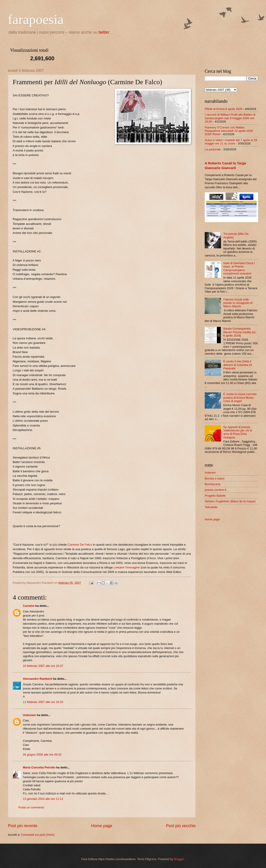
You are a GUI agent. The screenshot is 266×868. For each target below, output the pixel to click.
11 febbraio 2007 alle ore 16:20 (43, 702)
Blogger (179, 859)
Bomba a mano (215, 478)
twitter (104, 32)
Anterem (210, 473)
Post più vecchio (181, 826)
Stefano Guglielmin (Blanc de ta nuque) (230, 501)
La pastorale (213, 149)
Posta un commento (31, 807)
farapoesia (36, 19)
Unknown (29, 715)
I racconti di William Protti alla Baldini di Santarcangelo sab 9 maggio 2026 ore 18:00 (230, 118)
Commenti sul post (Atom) (38, 835)
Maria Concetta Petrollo (39, 767)
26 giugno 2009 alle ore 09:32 (42, 755)
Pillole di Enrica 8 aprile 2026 (223, 109)
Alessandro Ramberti (38, 679)
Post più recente (23, 826)
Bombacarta (213, 484)
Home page (102, 826)
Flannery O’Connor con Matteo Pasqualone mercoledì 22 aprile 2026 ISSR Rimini (229, 131)
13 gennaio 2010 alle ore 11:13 (43, 799)
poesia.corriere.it (215, 490)
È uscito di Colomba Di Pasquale (238, 365)
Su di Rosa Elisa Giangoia (238, 432)
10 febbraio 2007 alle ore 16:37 (43, 666)
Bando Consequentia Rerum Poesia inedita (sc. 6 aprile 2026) (240, 332)
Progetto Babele (215, 496)
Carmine (29, 606)
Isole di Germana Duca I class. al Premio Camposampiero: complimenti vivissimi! (239, 268)
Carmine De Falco (80, 545)
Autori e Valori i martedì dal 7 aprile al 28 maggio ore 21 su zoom (231, 142)
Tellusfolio (211, 507)
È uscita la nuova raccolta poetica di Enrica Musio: (240, 398)
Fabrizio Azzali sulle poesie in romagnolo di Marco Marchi (238, 303)
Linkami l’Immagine (127, 567)
